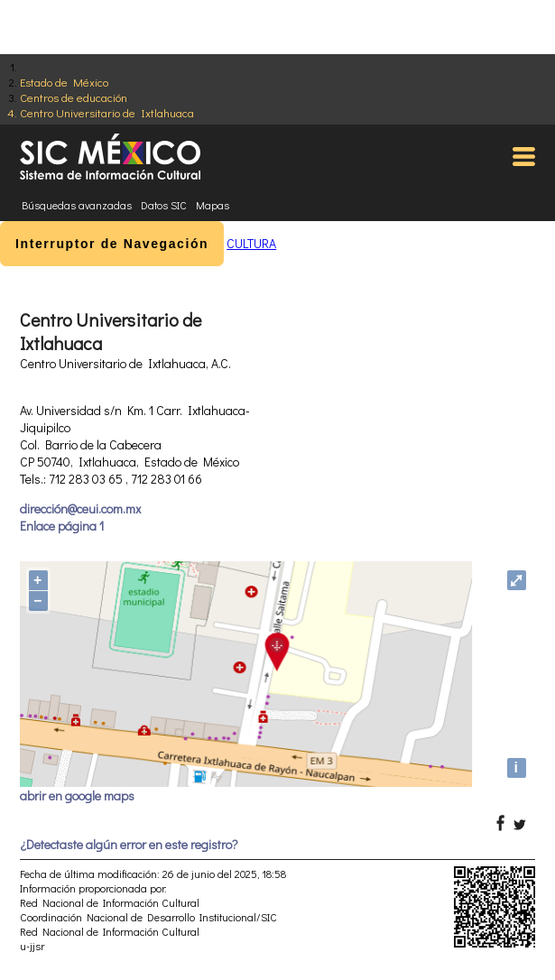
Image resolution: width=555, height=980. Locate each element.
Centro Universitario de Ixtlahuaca (107, 112)
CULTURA (251, 243)
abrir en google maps (77, 795)
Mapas (213, 205)
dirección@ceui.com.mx (80, 508)
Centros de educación (74, 97)
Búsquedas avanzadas (77, 205)
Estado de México (64, 82)
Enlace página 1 (62, 526)
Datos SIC (164, 205)
